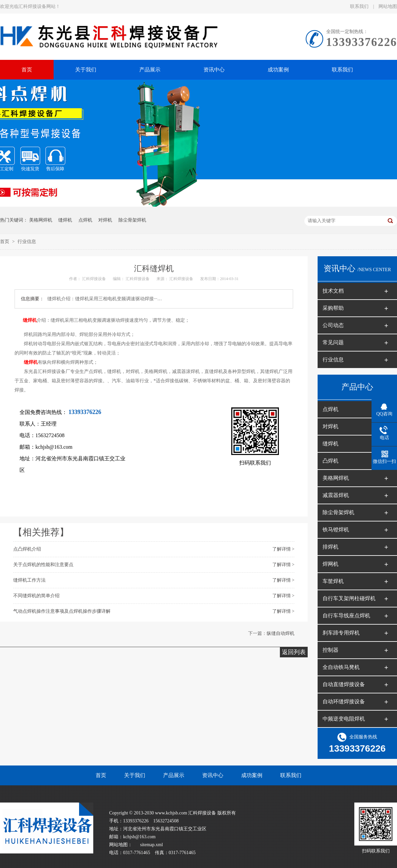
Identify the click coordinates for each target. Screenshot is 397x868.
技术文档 (333, 291)
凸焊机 (331, 461)
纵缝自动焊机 (281, 633)
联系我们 (360, 6)
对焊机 (105, 220)
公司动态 (333, 325)
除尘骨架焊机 (132, 220)
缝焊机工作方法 (29, 580)
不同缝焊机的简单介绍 (36, 596)
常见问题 (333, 342)
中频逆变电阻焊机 (344, 719)
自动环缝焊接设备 (344, 702)
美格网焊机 (41, 220)
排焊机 (331, 547)
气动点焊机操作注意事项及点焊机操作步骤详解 (62, 611)
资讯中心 (213, 775)
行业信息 (27, 242)
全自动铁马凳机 (341, 667)
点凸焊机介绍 (27, 549)
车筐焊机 (333, 581)
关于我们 (135, 775)
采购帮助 (333, 308)
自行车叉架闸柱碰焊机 (349, 598)
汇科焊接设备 (94, 279)
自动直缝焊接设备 (344, 684)
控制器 (331, 650)
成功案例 (252, 775)
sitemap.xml (152, 845)
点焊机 (85, 220)
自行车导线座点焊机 (346, 616)
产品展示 (174, 775)
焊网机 (331, 564)
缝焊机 (65, 220)
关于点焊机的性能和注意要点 (43, 565)
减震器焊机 (336, 495)
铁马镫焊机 (336, 530)
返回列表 (294, 652)
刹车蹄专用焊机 (341, 633)
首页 (5, 242)
